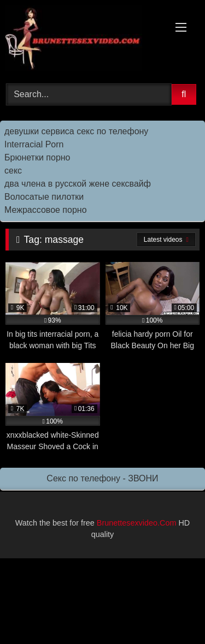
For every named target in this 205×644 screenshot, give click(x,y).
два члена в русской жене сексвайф (78, 184)
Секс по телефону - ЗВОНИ (102, 478)
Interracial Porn (34, 144)
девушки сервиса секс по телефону (76, 131)
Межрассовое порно (46, 210)
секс (13, 171)
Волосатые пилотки (44, 197)
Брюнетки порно (37, 157)
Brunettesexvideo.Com (137, 523)
